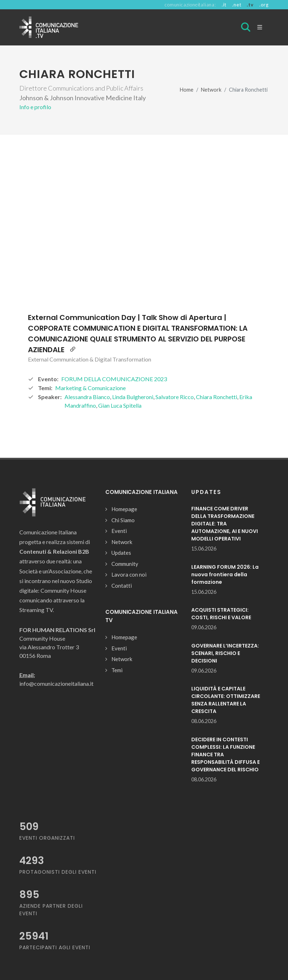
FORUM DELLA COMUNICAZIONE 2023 (114, 379)
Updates (121, 553)
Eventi (119, 531)
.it (224, 5)
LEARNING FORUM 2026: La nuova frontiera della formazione (225, 574)
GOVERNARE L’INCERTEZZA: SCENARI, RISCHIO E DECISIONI (225, 653)
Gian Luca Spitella (120, 405)
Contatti (122, 586)
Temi (117, 670)
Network (211, 90)
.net (237, 5)
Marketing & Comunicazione (90, 388)
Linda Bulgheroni (133, 397)
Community (125, 564)
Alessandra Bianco (87, 397)
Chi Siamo (123, 520)
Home (187, 90)
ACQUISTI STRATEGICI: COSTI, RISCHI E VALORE (221, 614)
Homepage (124, 509)
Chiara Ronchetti (217, 397)
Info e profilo (35, 107)
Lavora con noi (129, 574)
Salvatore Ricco (175, 397)
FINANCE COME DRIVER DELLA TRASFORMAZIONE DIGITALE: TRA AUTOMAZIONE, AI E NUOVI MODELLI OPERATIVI (225, 524)
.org (264, 5)
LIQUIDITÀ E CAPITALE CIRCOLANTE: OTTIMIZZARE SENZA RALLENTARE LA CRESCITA (226, 700)
